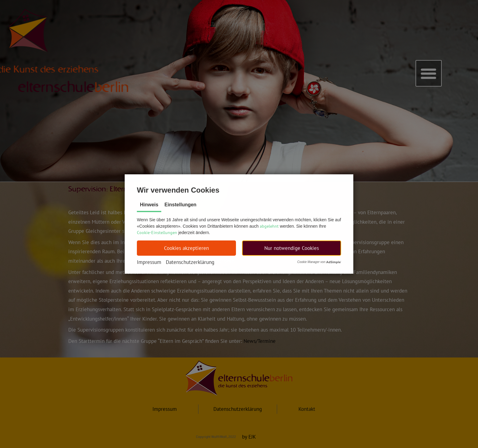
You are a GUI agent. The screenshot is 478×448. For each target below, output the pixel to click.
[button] (186, 248)
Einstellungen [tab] (180, 205)
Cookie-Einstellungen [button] (157, 233)
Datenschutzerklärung (190, 262)
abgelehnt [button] (269, 226)
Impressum (149, 262)
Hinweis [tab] (149, 205)
